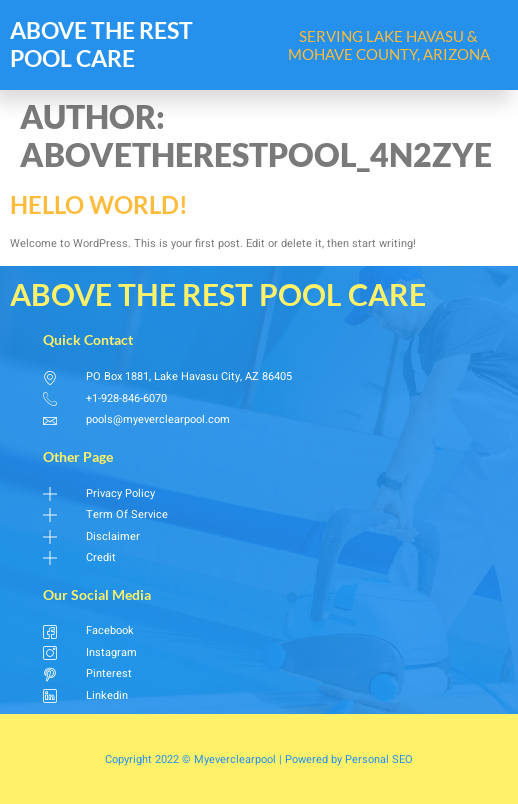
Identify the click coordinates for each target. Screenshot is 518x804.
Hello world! (99, 204)
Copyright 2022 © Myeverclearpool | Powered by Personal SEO (259, 759)
